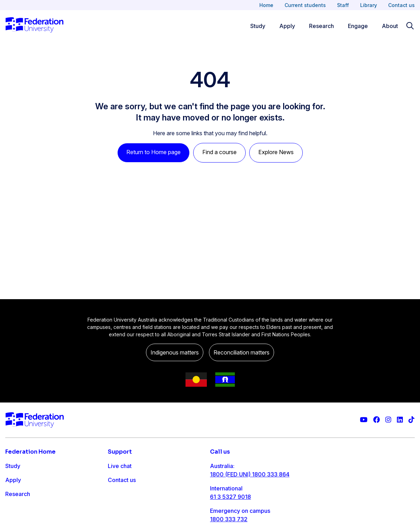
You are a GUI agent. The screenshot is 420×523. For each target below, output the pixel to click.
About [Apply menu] (390, 26)
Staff (343, 5)
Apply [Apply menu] (287, 26)
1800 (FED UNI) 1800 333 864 (250, 474)
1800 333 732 (229, 519)
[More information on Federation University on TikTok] (411, 420)
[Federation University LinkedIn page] (400, 420)
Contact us (401, 5)
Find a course (219, 152)
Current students (305, 5)
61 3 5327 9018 (230, 497)
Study (13, 466)
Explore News (276, 152)
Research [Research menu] (321, 26)
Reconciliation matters (241, 352)
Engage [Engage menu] (358, 26)
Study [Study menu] (258, 26)
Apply (13, 480)
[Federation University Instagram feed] (388, 420)
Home (266, 5)
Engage (15, 508)
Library (369, 5)
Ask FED (119, 494)
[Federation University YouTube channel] (364, 420)
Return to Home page (153, 152)
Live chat (120, 466)
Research (18, 494)
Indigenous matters (175, 352)
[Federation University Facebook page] (376, 420)
